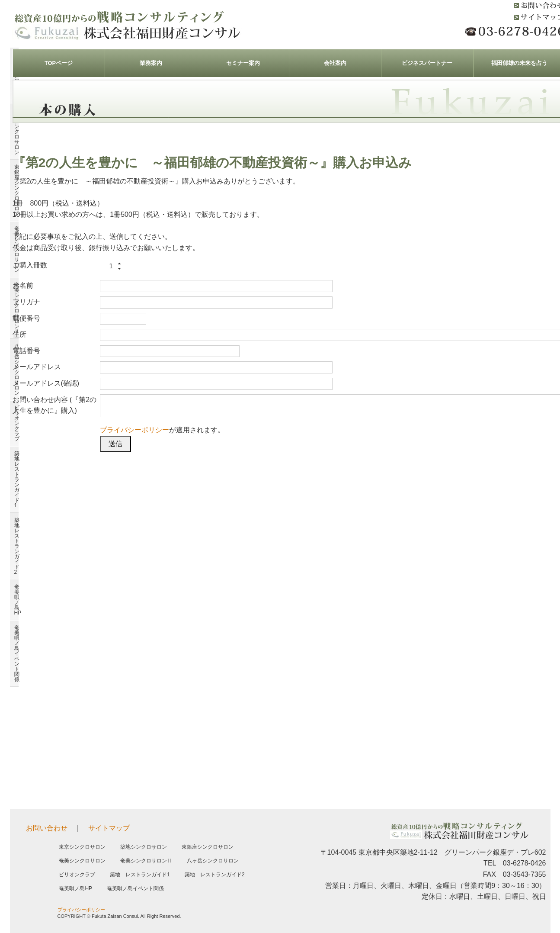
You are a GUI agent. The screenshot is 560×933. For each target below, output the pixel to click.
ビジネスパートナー (427, 63)
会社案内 (335, 63)
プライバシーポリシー (134, 430)
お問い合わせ (47, 828)
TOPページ (59, 63)
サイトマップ (109, 828)
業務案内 (151, 63)
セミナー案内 (243, 63)
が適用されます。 (162, 430)
